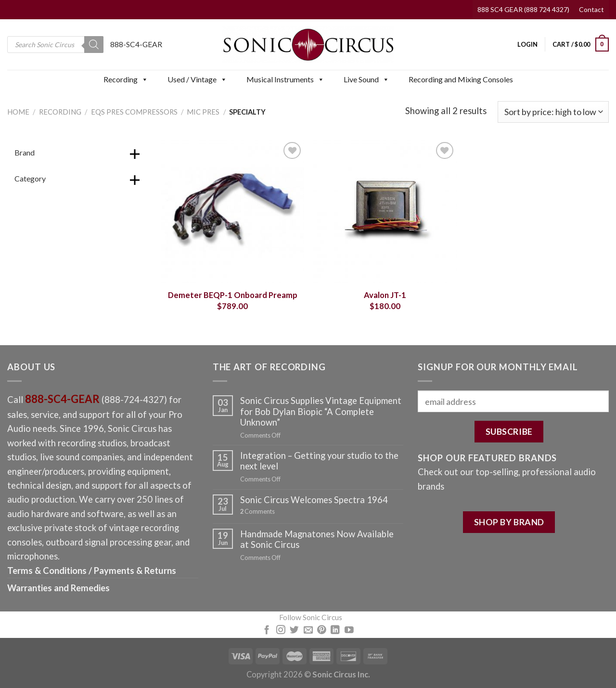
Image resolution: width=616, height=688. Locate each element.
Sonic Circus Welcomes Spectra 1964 (314, 500)
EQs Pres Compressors (134, 112)
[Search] (94, 45)
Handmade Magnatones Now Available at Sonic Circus (317, 539)
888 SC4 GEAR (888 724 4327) (523, 9)
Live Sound (366, 79)
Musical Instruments (285, 79)
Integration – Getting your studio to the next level (319, 461)
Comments (257, 512)
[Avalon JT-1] (385, 211)
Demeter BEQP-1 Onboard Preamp (233, 295)
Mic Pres (203, 112)
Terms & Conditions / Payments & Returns (92, 571)
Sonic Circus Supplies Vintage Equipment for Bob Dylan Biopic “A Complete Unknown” (321, 411)
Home (18, 112)
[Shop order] (553, 112)
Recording (126, 79)
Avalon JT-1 (385, 295)
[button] (144, 79)
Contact (591, 9)
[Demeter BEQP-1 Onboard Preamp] (233, 211)
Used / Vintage (197, 79)
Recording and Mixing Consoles (461, 79)
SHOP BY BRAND (509, 522)
